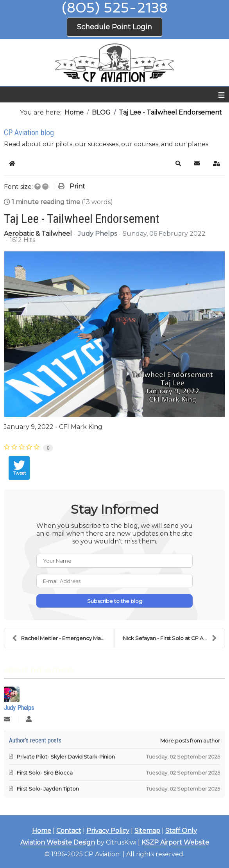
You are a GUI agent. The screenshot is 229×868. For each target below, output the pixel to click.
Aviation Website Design (58, 842)
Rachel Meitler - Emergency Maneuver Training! (63, 638)
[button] (178, 163)
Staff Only (181, 831)
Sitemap (147, 831)
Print (77, 186)
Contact (69, 831)
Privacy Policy (108, 831)
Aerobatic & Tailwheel (38, 234)
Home (42, 831)
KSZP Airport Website (175, 842)
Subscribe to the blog (115, 601)
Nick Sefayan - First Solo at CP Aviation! (172, 638)
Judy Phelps (97, 234)
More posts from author (190, 741)
